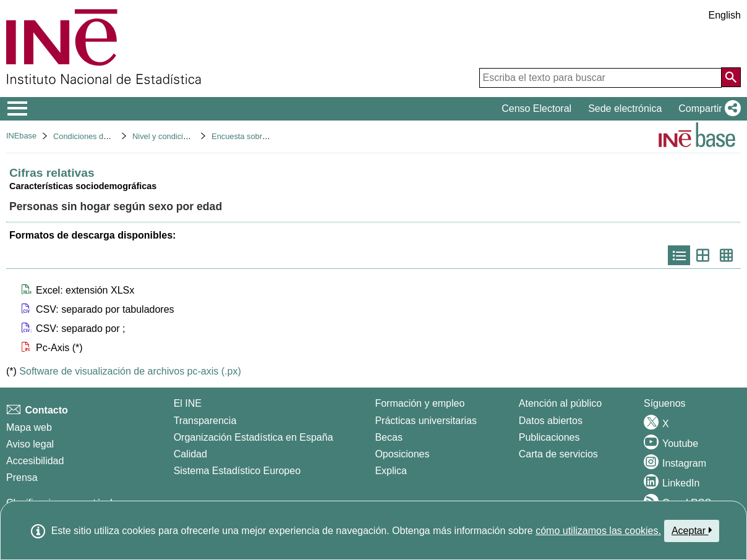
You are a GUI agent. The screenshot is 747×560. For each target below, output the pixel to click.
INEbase (21, 136)
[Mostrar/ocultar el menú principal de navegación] (18, 109)
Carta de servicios (558, 454)
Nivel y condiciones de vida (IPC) (190, 136)
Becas (388, 437)
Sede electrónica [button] (625, 108)
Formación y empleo (420, 403)
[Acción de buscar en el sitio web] (731, 77)
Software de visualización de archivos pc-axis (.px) (130, 371)
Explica (391, 471)
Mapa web (29, 427)
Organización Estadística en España (254, 437)
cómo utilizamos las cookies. (598, 531)
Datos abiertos (551, 421)
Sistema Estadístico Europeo (237, 471)
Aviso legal (30, 444)
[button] (707, 109)
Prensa (22, 477)
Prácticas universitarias (426, 421)
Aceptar (692, 530)
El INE (188, 403)
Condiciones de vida (89, 136)
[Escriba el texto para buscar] (600, 78)
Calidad (190, 454)
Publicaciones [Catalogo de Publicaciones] (549, 437)
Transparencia (205, 421)
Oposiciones (402, 454)
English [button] (725, 15)
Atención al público (560, 403)
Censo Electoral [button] (536, 108)
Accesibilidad (35, 461)
